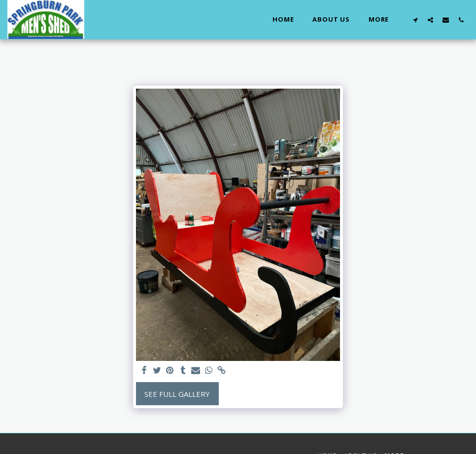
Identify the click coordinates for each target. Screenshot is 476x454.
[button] (415, 20)
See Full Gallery (177, 394)
